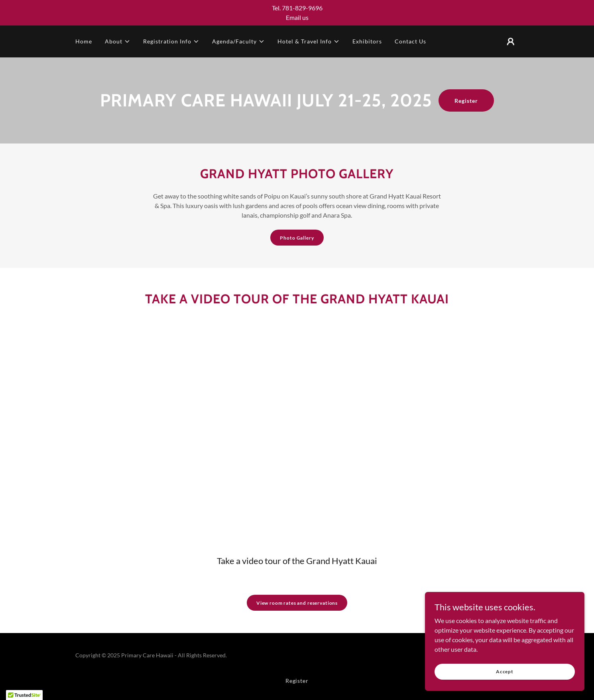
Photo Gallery (297, 238)
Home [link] (84, 41)
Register (466, 101)
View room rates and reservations (297, 603)
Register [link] (297, 681)
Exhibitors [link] (367, 41)
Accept (505, 671)
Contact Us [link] (410, 41)
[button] (118, 41)
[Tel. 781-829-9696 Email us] (297, 13)
